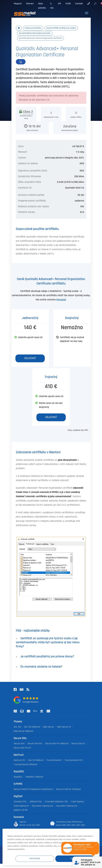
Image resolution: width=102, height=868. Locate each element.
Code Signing (77, 802)
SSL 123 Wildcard (32, 727)
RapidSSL (18, 777)
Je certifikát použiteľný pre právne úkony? (45, 656)
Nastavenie (40, 858)
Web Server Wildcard (23, 731)
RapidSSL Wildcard (34, 777)
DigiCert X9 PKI (21, 810)
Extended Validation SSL (57, 802)
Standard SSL (20, 802)
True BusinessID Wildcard (25, 764)
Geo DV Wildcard (36, 760)
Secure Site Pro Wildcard (57, 744)
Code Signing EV (21, 806)
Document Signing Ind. (67, 806)
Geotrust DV (19, 760)
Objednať (31, 62)
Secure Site (19, 744)
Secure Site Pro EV (22, 748)
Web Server (49, 727)
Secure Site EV (78, 744)
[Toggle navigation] (87, 13)
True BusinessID (54, 760)
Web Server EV (64, 727)
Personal (61, 300)
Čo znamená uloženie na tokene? (39, 667)
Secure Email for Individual (68, 789)
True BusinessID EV (74, 760)
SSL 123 (17, 727)
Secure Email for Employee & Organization (33, 789)
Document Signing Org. (43, 806)
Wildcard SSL (36, 802)
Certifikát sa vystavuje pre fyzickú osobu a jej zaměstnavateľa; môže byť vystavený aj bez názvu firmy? (48, 642)
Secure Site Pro (35, 744)
